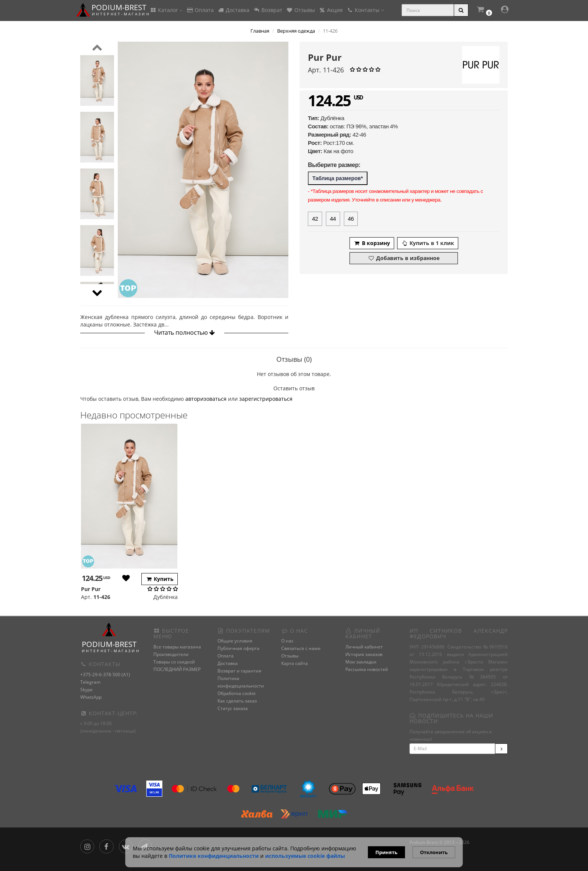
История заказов (364, 654)
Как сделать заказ (237, 701)
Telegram (90, 682)
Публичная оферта (238, 648)
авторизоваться (206, 399)
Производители (171, 654)
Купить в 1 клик (428, 243)
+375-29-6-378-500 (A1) (105, 675)
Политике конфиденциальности (214, 856)
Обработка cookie (237, 693)
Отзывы (301, 10)
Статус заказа (233, 708)
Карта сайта (295, 663)
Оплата (200, 10)
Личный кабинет (364, 647)
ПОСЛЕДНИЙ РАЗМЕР (177, 669)
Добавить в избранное (404, 258)
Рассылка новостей (367, 669)
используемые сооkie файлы (305, 856)
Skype (86, 690)
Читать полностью (184, 332)
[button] (484, 10)
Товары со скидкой (174, 662)
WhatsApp (91, 697)
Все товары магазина (177, 647)
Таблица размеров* (338, 178)
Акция (331, 10)
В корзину (372, 243)
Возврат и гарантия (239, 671)
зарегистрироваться (266, 399)
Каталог (166, 10)
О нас (287, 641)
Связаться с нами (301, 648)
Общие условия (235, 641)
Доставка (233, 10)
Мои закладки (361, 662)
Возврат (268, 10)
